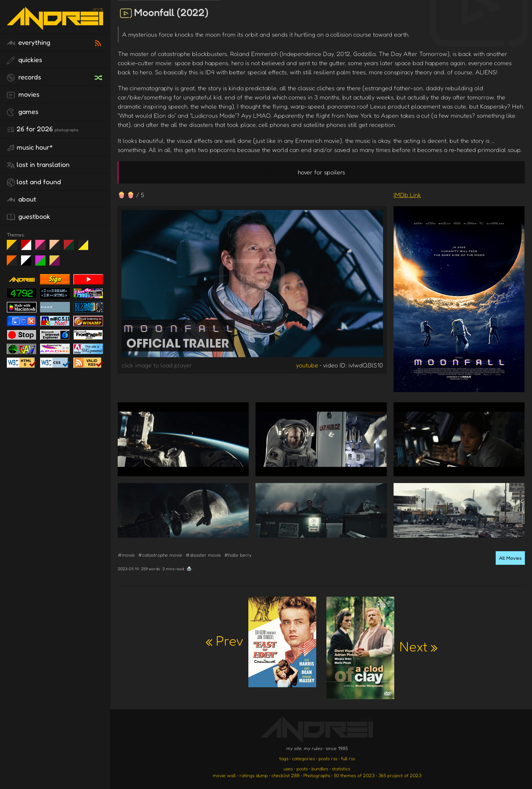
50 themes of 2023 (354, 775)
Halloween (14, 263)
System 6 (29, 263)
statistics (341, 768)
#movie (126, 555)
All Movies (510, 558)
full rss (348, 758)
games (23, 112)
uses (288, 768)
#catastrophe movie (160, 555)
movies (23, 95)
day (29, 248)
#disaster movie (203, 555)
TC (57, 263)
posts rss (328, 758)
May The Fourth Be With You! (86, 248)
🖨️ (189, 569)
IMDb (407, 195)
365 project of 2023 (400, 775)
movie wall (224, 775)
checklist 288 (286, 775)
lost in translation (38, 165)
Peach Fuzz (57, 248)
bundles (320, 768)
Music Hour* (30, 148)
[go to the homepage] (55, 26)
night (14, 248)
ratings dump (254, 775)
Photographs (317, 775)
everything (28, 43)
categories (303, 758)
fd (43, 248)
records (24, 77)
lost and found (34, 182)
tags (284, 758)
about (22, 199)
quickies (24, 60)
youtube (307, 365)
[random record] (99, 77)
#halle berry (238, 555)
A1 (43, 263)
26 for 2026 (43, 129)
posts (302, 768)
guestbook (28, 217)
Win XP (97, 245)
